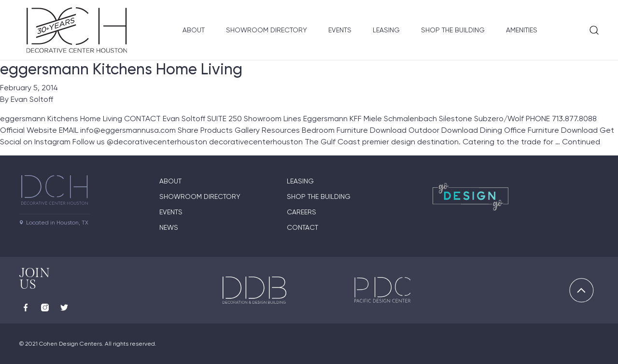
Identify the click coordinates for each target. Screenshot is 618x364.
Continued (581, 142)
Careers (302, 212)
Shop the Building (453, 30)
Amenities (522, 30)
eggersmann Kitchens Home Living (121, 69)
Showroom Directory (267, 30)
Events (340, 30)
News (169, 227)
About (194, 30)
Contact (302, 227)
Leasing (386, 30)
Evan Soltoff (32, 99)
